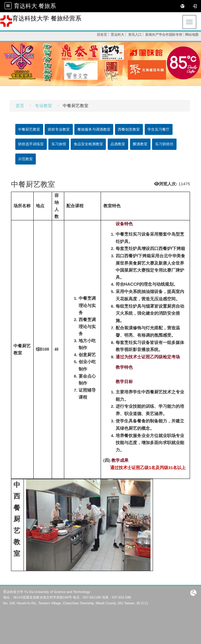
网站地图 (192, 34)
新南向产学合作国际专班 (164, 34)
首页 (20, 106)
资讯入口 (135, 34)
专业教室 (43, 106)
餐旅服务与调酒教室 (94, 129)
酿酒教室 (140, 144)
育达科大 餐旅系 (35, 6)
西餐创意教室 (129, 129)
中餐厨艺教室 (29, 129)
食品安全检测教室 (88, 144)
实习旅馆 (59, 144)
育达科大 (117, 34)
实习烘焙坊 (164, 144)
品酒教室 (118, 144)
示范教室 (25, 159)
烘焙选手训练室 (31, 144)
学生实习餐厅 (158, 129)
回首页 (102, 34)
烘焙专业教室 (59, 129)
